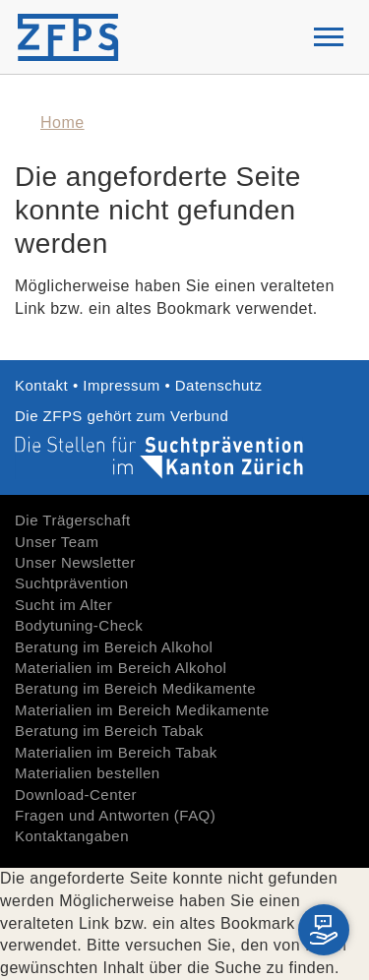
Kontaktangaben (72, 836)
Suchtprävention (72, 583)
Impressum (122, 385)
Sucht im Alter (63, 605)
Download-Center (76, 795)
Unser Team (57, 542)
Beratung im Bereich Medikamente (135, 688)
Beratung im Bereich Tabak (109, 731)
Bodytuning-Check (79, 625)
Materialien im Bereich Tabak (116, 752)
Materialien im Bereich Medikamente (142, 710)
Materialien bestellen (88, 773)
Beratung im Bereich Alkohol (114, 647)
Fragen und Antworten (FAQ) (115, 815)
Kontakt (44, 385)
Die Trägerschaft (73, 520)
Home (62, 122)
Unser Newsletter (75, 562)
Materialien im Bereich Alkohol (121, 668)
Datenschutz (219, 385)
